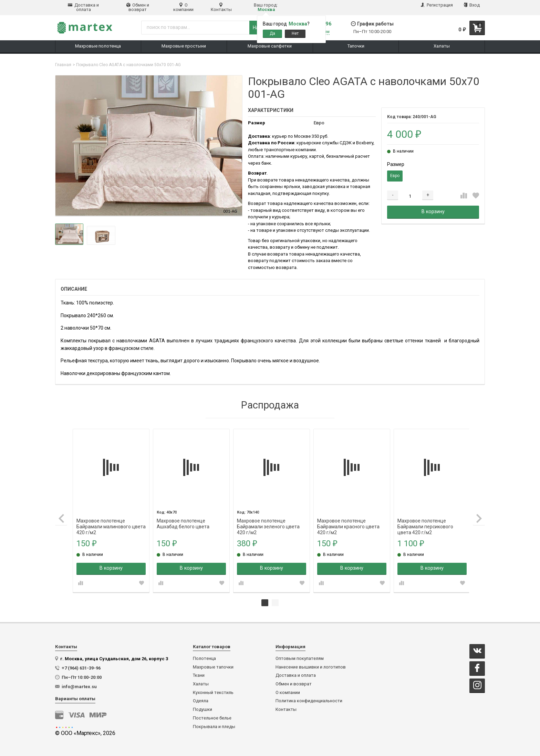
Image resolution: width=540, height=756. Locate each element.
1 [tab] (265, 602)
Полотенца (204, 657)
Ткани (199, 674)
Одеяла (201, 700)
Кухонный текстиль (213, 692)
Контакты (221, 7)
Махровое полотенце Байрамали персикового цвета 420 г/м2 (423, 520)
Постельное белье (212, 717)
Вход (471, 5)
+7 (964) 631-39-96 (81, 667)
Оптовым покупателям (300, 657)
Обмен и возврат (138, 7)
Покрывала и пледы (214, 726)
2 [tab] (275, 602)
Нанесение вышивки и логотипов (311, 666)
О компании (183, 7)
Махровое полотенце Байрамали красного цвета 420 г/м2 (347, 520)
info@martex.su (79, 686)
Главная (63, 65)
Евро (395, 176)
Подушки (202, 708)
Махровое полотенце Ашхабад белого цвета (184, 520)
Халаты (201, 683)
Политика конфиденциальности (309, 700)
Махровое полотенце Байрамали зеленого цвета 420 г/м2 (268, 520)
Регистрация (437, 5)
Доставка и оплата (83, 7)
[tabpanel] (112, 510)
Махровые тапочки (213, 666)
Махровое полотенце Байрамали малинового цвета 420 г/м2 (105, 520)
